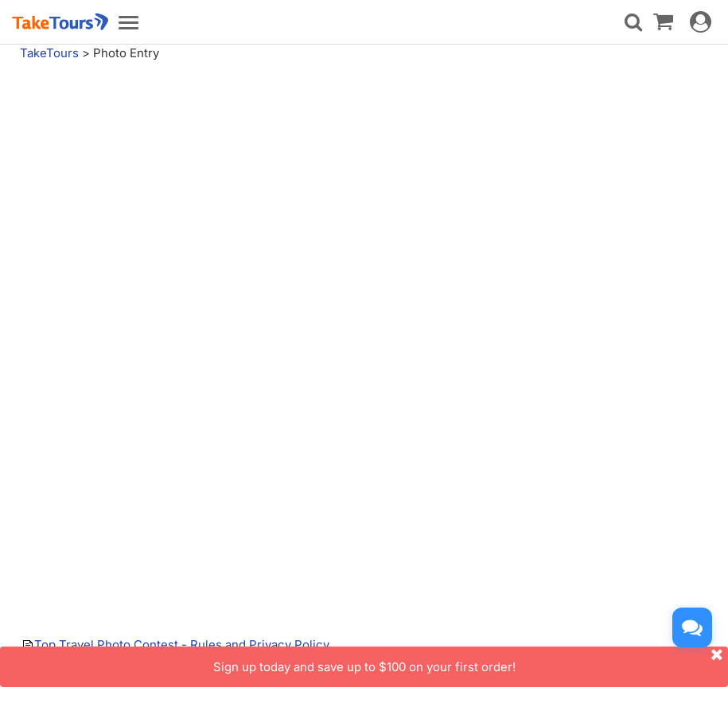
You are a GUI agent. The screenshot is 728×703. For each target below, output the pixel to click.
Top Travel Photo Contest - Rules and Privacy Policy (182, 645)
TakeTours (49, 53)
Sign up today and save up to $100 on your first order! (471, 660)
